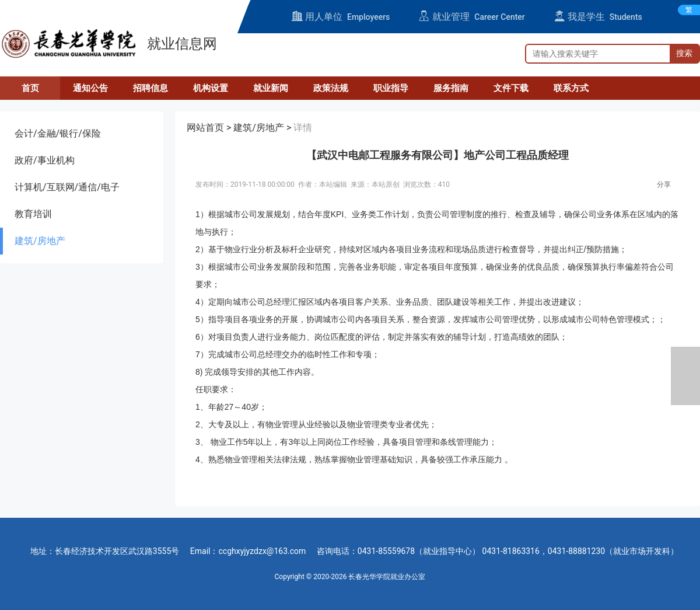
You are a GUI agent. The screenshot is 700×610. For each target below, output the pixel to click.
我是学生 (598, 17)
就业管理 (472, 17)
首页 (30, 88)
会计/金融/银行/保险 (58, 133)
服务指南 (451, 88)
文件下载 (511, 88)
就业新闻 (271, 88)
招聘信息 (150, 88)
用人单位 (341, 17)
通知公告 (90, 88)
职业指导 (391, 88)
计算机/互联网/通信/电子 (67, 187)
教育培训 (33, 214)
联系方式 (571, 88)
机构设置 (211, 88)
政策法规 (331, 88)
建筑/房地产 (40, 241)
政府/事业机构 (45, 160)
